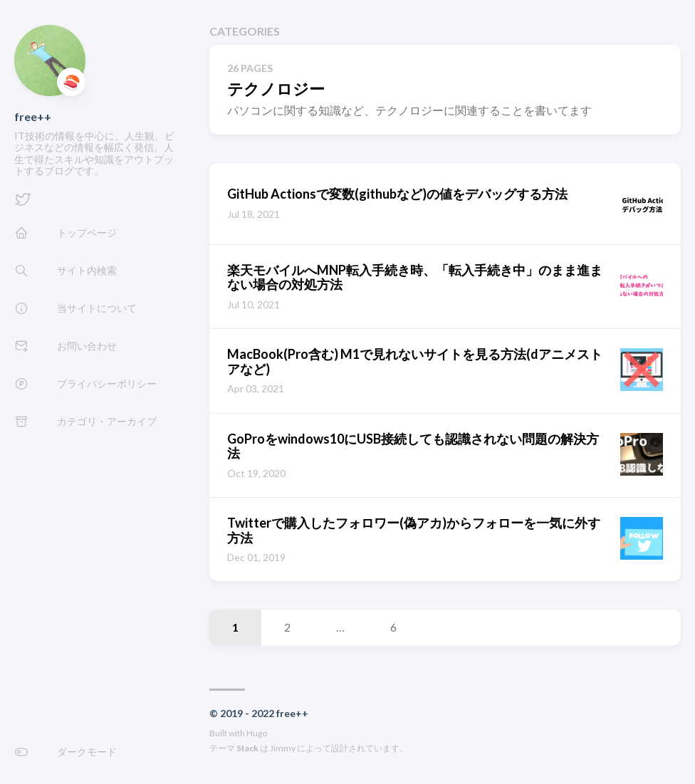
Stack (247, 748)
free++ (33, 116)
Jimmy (283, 748)
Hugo (257, 733)
